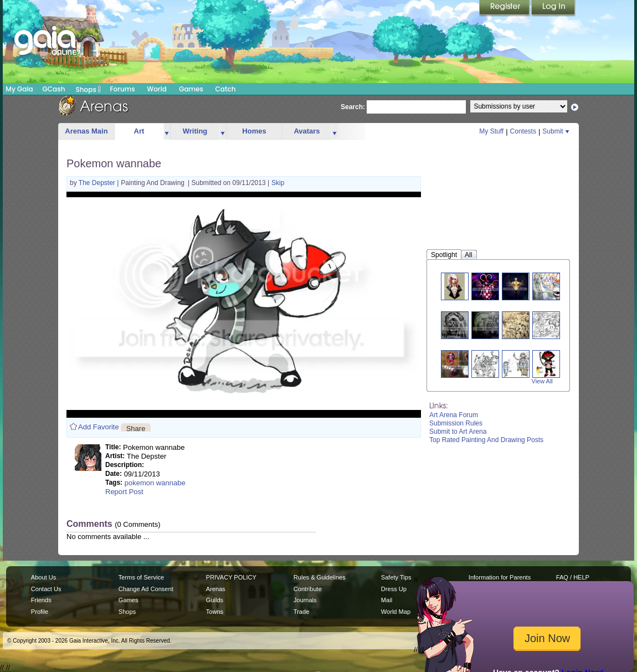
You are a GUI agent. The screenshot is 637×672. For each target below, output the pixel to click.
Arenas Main (86, 131)
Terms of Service (141, 577)
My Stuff (491, 131)
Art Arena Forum (454, 415)
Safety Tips (396, 577)
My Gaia (19, 89)
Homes (254, 131)
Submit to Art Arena (458, 432)
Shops (88, 89)
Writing (195, 131)
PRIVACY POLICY (231, 577)
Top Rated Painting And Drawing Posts (486, 440)
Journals (305, 600)
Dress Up (394, 589)
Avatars (307, 131)
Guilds (215, 600)
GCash (54, 89)
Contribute (308, 589)
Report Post (124, 492)
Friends (41, 600)
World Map (396, 612)
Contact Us (46, 589)
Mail (387, 600)
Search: (353, 107)
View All (542, 381)
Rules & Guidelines (320, 577)
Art (139, 131)
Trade (301, 612)
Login (553, 8)
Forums (122, 89)
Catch (226, 89)
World (157, 89)
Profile (40, 612)
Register (505, 8)
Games (191, 89)
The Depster (98, 183)
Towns (215, 612)
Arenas (216, 589)
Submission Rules (456, 423)
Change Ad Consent (146, 589)
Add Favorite (99, 427)
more (167, 132)
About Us (43, 577)
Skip (278, 183)
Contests (523, 131)
